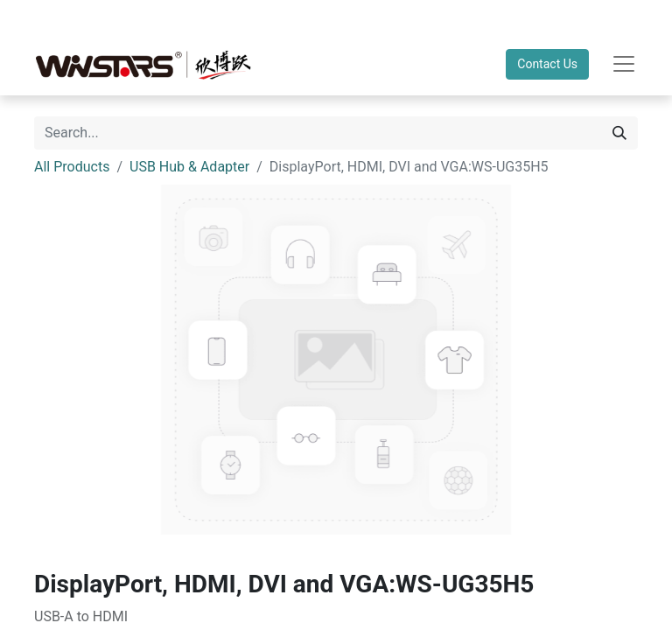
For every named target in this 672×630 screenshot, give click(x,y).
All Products (72, 167)
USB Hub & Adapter (189, 167)
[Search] (619, 133)
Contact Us (547, 64)
